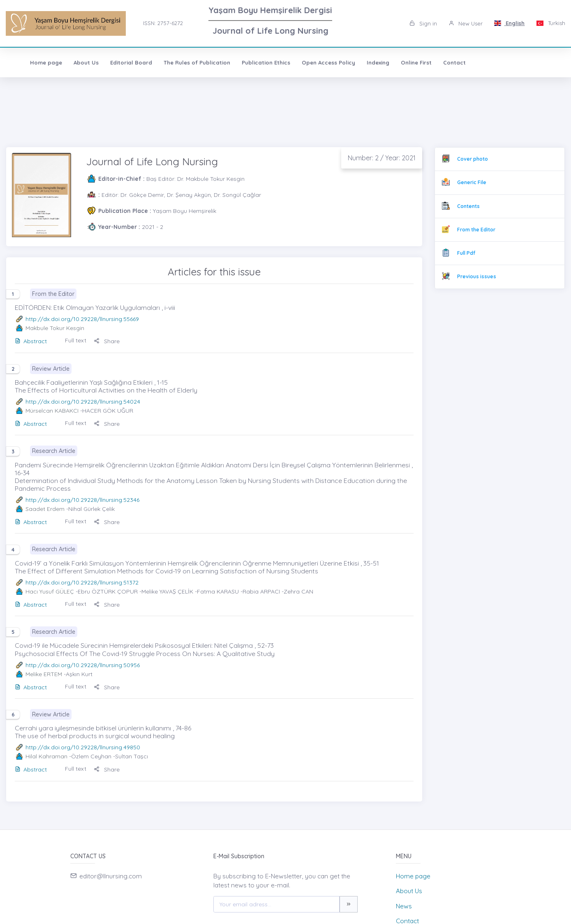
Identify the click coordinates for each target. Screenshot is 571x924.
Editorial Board (117, 62)
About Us (72, 62)
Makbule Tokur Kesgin (55, 328)
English (510, 23)
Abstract (31, 341)
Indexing (364, 62)
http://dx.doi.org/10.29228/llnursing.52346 (82, 500)
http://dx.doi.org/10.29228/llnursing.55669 (82, 319)
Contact (440, 62)
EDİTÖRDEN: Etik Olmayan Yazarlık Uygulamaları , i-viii (95, 307)
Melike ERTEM (44, 674)
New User (466, 23)
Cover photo (473, 159)
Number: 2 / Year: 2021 (382, 158)
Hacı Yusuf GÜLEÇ (50, 591)
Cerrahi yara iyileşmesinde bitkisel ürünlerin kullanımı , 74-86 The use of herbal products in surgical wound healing (103, 732)
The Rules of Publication (183, 62)
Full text (76, 340)
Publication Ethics (252, 62)
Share (107, 341)
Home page (32, 62)
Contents (468, 206)
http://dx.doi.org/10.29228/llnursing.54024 (83, 402)
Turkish (551, 23)
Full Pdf (466, 253)
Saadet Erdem (45, 509)
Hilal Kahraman (46, 756)
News (404, 906)
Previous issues (477, 276)
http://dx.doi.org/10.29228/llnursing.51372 (82, 582)
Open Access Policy (314, 62)
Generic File (472, 182)
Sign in (423, 23)
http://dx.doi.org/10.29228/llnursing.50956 (83, 665)
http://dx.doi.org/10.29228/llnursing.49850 (83, 747)
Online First (402, 62)
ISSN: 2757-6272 (163, 23)
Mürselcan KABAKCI (52, 411)
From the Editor (476, 230)
